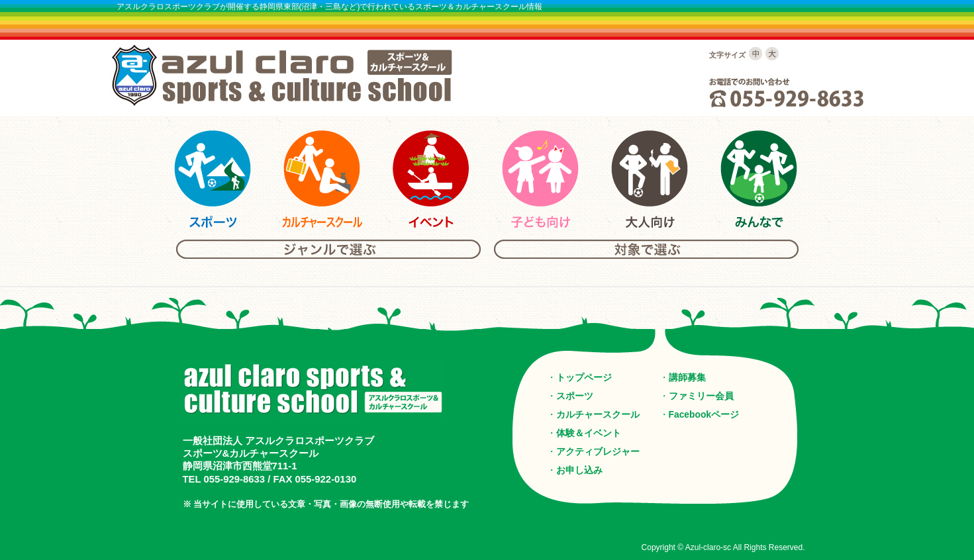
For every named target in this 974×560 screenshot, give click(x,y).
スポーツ (575, 396)
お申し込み (579, 470)
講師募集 (687, 377)
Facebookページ (704, 414)
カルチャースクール (598, 414)
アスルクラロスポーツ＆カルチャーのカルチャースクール (322, 179)
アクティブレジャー (598, 451)
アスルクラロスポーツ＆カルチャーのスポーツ (213, 179)
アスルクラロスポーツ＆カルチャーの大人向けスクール (650, 179)
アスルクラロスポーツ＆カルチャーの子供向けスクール (540, 179)
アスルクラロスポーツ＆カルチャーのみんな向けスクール (759, 179)
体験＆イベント (589, 433)
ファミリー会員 (701, 396)
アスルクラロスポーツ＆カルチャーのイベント (431, 179)
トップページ (584, 377)
